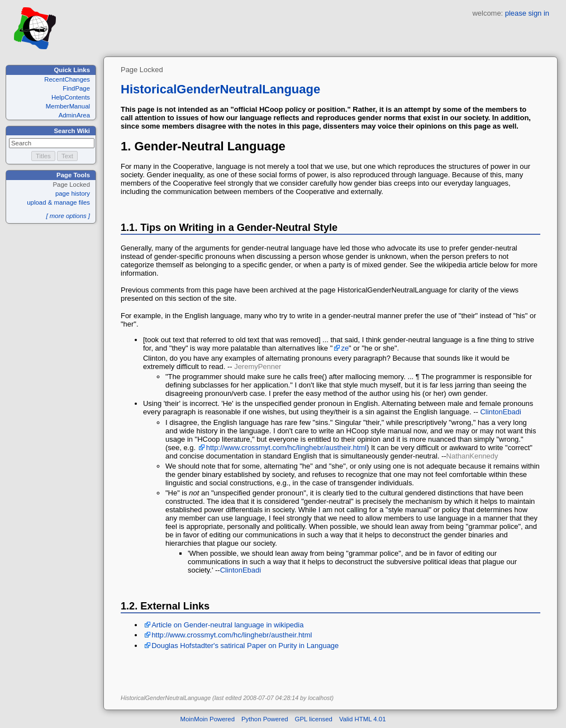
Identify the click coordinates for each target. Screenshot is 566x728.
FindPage (76, 88)
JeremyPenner (258, 367)
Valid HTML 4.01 (363, 719)
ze (345, 348)
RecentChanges (67, 79)
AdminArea (74, 115)
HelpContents (71, 97)
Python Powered (265, 719)
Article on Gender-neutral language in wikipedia (227, 625)
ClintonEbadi (500, 412)
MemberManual (68, 106)
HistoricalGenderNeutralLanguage (220, 89)
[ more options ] (68, 216)
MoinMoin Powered (208, 719)
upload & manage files (58, 202)
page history (73, 193)
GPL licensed (314, 719)
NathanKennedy (472, 456)
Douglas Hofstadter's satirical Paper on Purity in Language (245, 646)
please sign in (527, 13)
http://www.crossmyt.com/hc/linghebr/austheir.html (286, 448)
